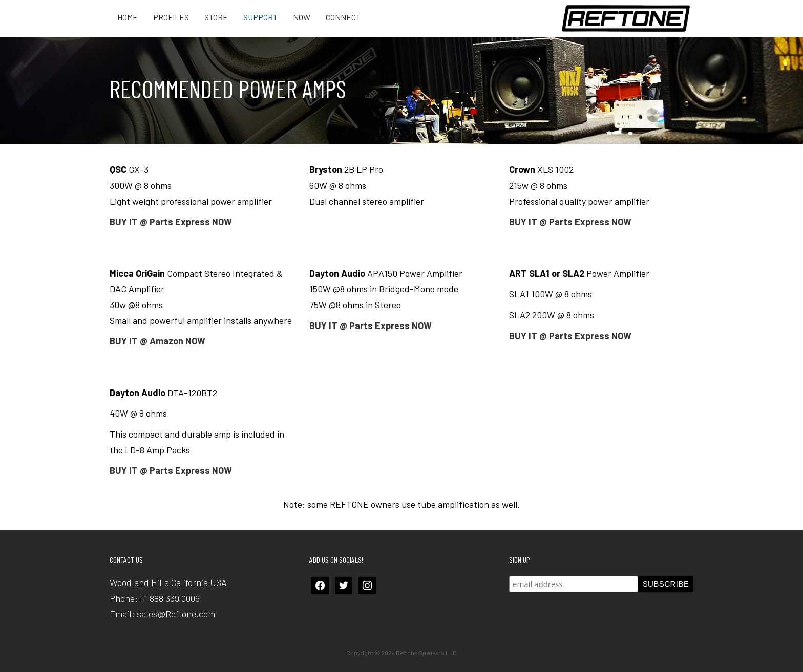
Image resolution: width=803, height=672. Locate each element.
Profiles (171, 17)
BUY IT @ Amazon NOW (157, 341)
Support (260, 17)
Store (216, 17)
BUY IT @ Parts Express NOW (171, 222)
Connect (343, 17)
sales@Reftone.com (176, 614)
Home (128, 17)
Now (302, 17)
